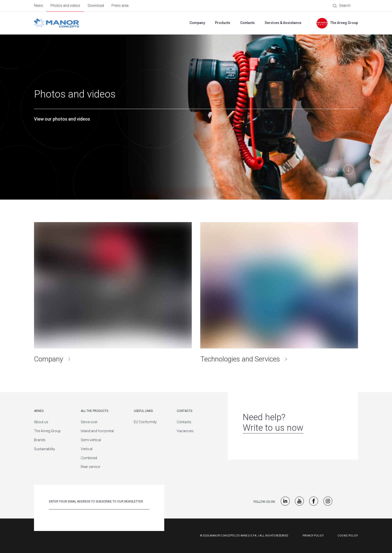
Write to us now (273, 428)
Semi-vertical (91, 440)
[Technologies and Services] (279, 293)
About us (41, 422)
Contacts (184, 422)
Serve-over (89, 422)
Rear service (90, 467)
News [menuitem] (38, 6)
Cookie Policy (348, 536)
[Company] (113, 293)
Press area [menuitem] (120, 6)
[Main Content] (339, 170)
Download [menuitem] (96, 6)
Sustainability (44, 449)
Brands (40, 440)
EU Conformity (145, 422)
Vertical (87, 449)
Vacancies (185, 431)
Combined (89, 458)
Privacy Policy (313, 536)
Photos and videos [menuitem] (65, 6)
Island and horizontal (97, 431)
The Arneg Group (47, 431)
